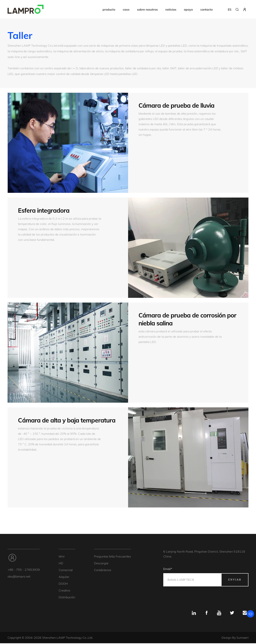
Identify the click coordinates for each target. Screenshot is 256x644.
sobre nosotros (147, 9)
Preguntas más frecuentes (112, 557)
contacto (207, 9)
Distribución (67, 598)
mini (62, 557)
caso (126, 9)
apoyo (188, 9)
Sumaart (242, 638)
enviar (235, 580)
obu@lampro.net (19, 577)
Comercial (66, 571)
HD (61, 564)
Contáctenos (103, 571)
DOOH (63, 584)
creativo (64, 591)
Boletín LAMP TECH (181, 580)
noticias (171, 9)
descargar (101, 564)
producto (109, 9)
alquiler (64, 577)
